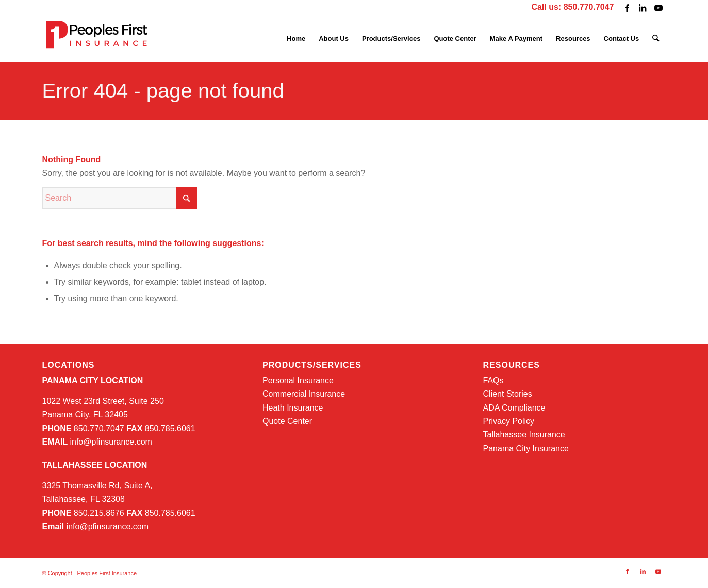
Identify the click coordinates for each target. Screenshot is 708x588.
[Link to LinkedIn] (643, 8)
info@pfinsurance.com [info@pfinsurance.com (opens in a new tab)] (111, 442)
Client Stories (508, 394)
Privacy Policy (509, 421)
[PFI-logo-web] (98, 39)
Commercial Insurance (304, 394)
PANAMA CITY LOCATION (93, 380)
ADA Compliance (514, 408)
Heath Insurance (293, 408)
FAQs (493, 380)
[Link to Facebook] (627, 8)
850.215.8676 (83, 513)
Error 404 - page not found (163, 91)
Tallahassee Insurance (524, 435)
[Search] (656, 39)
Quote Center (287, 421)
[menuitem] (296, 39)
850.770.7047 (83, 428)
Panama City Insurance (526, 448)
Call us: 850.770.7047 (572, 7)
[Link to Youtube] (658, 8)
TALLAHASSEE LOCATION (95, 465)
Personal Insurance (298, 380)
